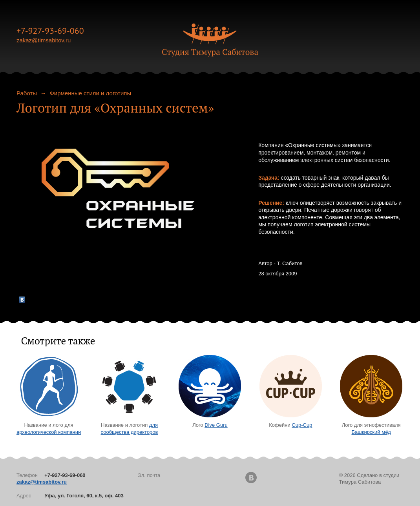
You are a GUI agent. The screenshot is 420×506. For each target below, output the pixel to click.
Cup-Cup (302, 425)
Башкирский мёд (371, 432)
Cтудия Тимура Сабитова (210, 52)
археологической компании (49, 432)
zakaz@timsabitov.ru (44, 40)
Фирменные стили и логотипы (90, 93)
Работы (27, 93)
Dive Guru (216, 425)
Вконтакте (251, 478)
